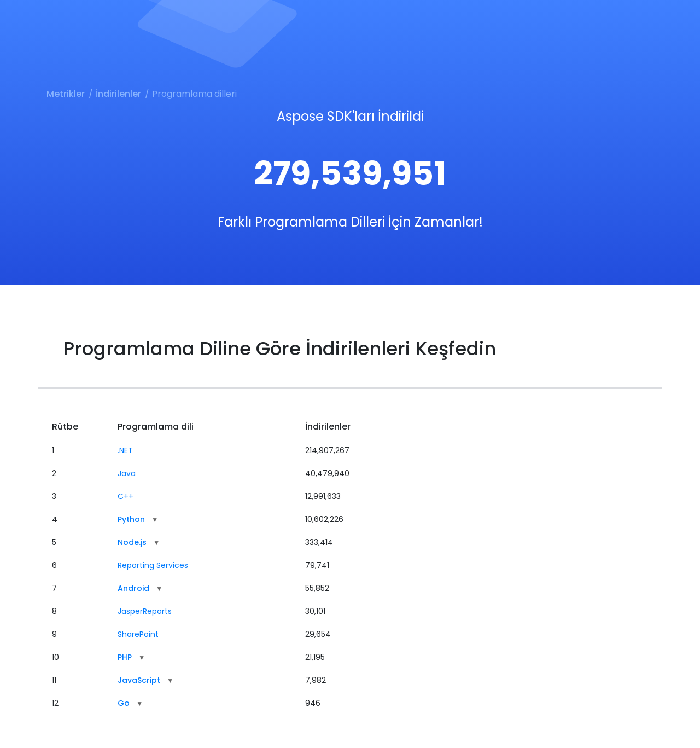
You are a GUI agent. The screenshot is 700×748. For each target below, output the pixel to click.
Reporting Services (153, 565)
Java (127, 473)
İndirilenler (118, 94)
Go (124, 703)
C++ (126, 496)
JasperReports (145, 611)
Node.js (132, 542)
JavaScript (139, 680)
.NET (125, 450)
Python (131, 519)
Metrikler (66, 94)
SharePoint (138, 634)
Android (133, 588)
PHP (125, 657)
